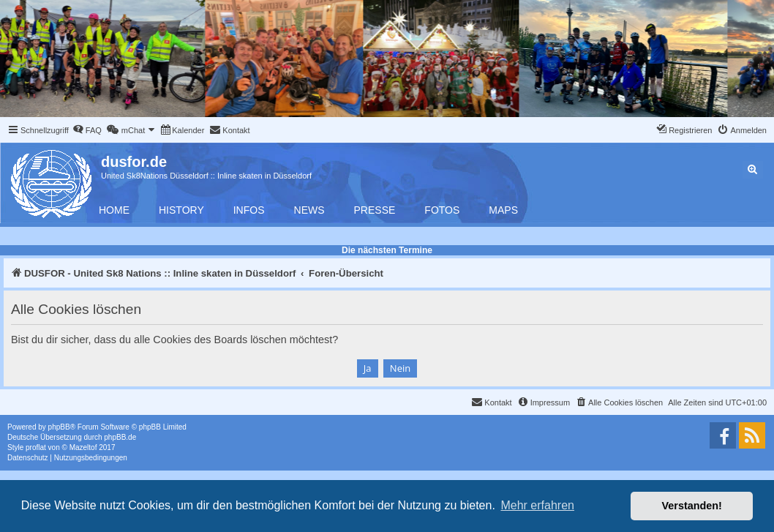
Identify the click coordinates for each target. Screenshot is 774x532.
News (309, 210)
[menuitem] (87, 130)
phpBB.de (120, 437)
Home (114, 210)
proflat (36, 447)
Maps (503, 210)
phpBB (59, 427)
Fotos (442, 210)
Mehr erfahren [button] (537, 505)
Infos (249, 210)
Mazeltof (83, 447)
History (181, 210)
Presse (375, 210)
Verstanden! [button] (692, 506)
